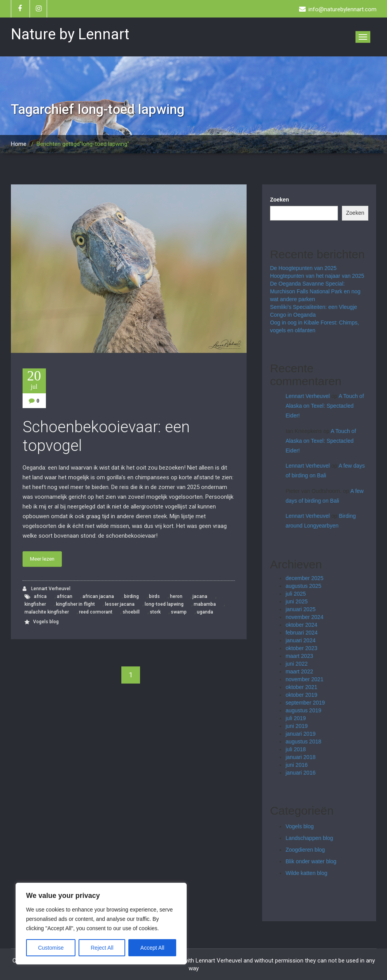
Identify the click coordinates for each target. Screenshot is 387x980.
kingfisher (35, 604)
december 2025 (304, 578)
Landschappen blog (309, 838)
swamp (179, 612)
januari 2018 (300, 757)
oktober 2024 (301, 625)
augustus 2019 (303, 710)
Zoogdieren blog (305, 850)
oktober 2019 (301, 695)
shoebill (131, 612)
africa (40, 596)
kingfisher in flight (75, 604)
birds (154, 596)
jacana (200, 596)
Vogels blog (46, 622)
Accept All (152, 948)
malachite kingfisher (47, 612)
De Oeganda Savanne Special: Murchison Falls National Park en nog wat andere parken (315, 291)
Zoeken (279, 200)
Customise (51, 948)
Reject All (102, 948)
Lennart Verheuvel (46, 589)
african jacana (98, 596)
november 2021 (304, 679)
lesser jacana (120, 604)
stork (155, 612)
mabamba (205, 604)
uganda (205, 612)
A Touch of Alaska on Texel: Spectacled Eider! (325, 406)
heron (176, 596)
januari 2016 (300, 773)
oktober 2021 (301, 687)
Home (19, 144)
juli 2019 (296, 718)
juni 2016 (297, 765)
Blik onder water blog (311, 861)
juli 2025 (296, 594)
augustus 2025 (303, 586)
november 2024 (304, 617)
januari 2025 (300, 609)
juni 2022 (297, 664)
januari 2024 (300, 640)
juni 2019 (297, 726)
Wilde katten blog (306, 873)
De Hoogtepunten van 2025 (303, 268)
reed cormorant (96, 612)
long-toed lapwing (164, 604)
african (65, 596)
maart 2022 (299, 671)
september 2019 (305, 703)
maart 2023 (299, 656)
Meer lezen (42, 559)
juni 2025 (297, 601)
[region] (101, 924)
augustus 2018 (303, 742)
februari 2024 (302, 633)
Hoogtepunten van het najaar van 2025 (317, 276)
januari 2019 (300, 734)
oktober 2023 (301, 648)
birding (131, 596)
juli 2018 (296, 749)
